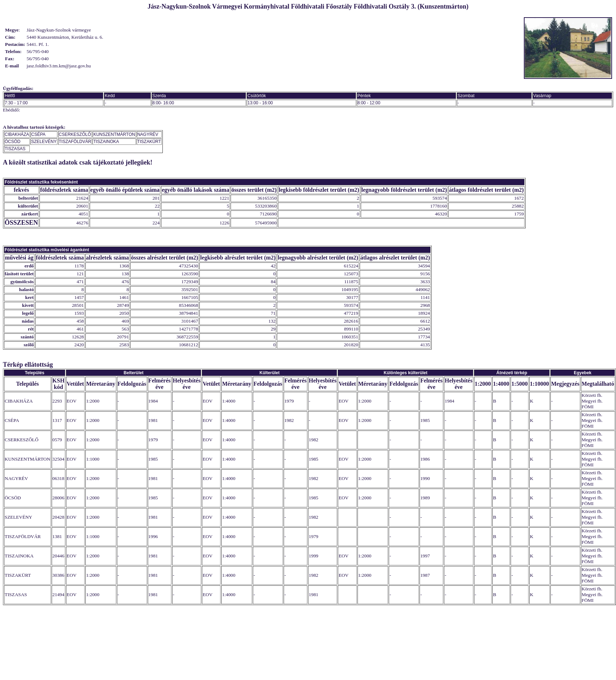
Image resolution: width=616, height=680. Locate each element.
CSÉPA (38, 134)
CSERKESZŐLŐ (75, 134)
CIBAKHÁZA (17, 134)
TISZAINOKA (106, 142)
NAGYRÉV (148, 134)
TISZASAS (15, 149)
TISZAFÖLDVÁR (75, 142)
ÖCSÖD (13, 142)
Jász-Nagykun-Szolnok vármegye (59, 30)
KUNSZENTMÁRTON (114, 134)
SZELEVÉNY (44, 142)
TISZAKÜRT (149, 142)
